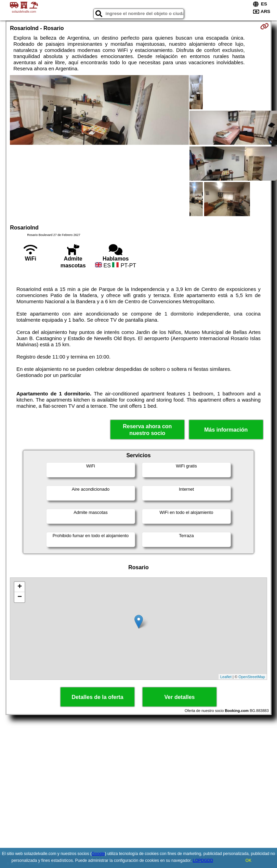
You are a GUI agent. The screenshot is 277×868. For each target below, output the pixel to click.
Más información (226, 430)
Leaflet (226, 677)
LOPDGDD (203, 860)
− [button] (20, 597)
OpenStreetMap (252, 677)
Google (98, 854)
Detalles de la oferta (97, 697)
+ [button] (20, 587)
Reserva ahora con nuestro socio (147, 430)
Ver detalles (180, 697)
